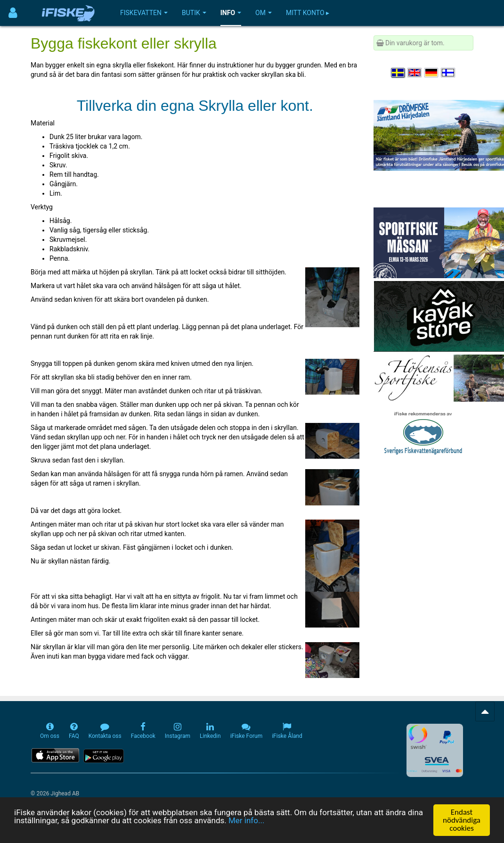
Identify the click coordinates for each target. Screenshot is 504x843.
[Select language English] (415, 73)
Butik (194, 13)
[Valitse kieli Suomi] (448, 73)
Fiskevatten (144, 13)
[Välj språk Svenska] (398, 73)
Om (264, 13)
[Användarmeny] (13, 13)
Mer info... (246, 821)
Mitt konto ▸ (308, 13)
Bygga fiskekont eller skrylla (124, 43)
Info (231, 13)
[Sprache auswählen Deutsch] (432, 73)
